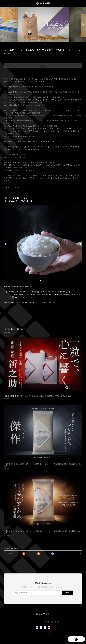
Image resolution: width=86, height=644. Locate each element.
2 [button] (42, 44)
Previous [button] (3, 25)
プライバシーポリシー (34, 622)
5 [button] (46, 44)
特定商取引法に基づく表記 (51, 622)
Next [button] (83, 25)
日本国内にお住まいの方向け (43, 70)
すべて (11, 553)
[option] (43, 25)
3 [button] (43, 44)
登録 (67, 593)
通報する (18, 188)
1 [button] (40, 44)
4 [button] (45, 44)
